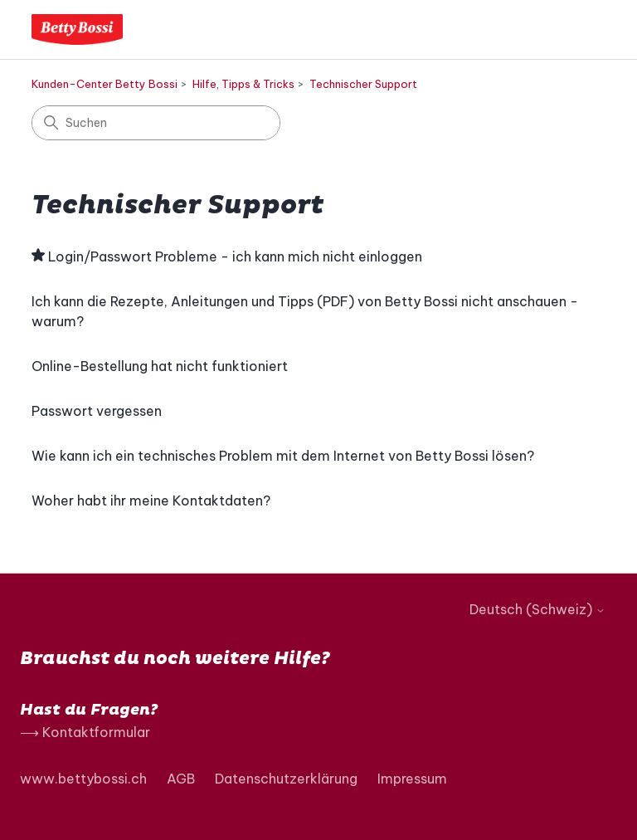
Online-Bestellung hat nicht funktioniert (160, 366)
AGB (181, 779)
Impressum (412, 779)
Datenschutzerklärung (286, 779)
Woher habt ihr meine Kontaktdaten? (151, 501)
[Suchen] (156, 123)
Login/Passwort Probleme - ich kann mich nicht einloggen (235, 256)
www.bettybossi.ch (83, 779)
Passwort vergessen (97, 411)
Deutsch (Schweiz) (537, 609)
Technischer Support (363, 84)
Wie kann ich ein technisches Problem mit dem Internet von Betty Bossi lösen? (283, 456)
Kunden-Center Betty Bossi (105, 84)
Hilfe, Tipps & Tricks (243, 84)
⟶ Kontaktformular (85, 732)
